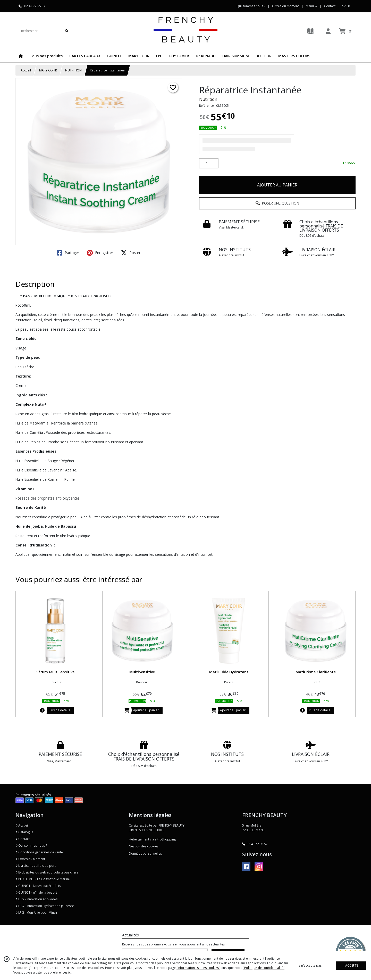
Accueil (26, 70)
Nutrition (208, 99)
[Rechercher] (67, 31)
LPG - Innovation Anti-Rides (36, 899)
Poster (131, 253)
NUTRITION (73, 70)
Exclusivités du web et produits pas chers (47, 872)
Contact (330, 6)
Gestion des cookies (144, 846)
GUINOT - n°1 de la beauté (36, 892)
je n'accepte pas (310, 965)
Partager (68, 253)
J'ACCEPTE (351, 965)
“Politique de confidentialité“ (264, 968)
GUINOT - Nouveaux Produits (38, 886)
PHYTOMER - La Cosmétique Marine (43, 879)
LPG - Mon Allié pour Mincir (36, 913)
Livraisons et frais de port (36, 866)
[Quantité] (209, 164)
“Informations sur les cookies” (198, 968)
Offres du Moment (30, 859)
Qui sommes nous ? (31, 846)
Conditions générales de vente (39, 852)
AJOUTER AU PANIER (277, 185)
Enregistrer (100, 253)
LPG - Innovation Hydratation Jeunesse (45, 906)
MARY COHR (48, 70)
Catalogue (24, 832)
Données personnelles (145, 854)
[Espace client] (328, 31)
